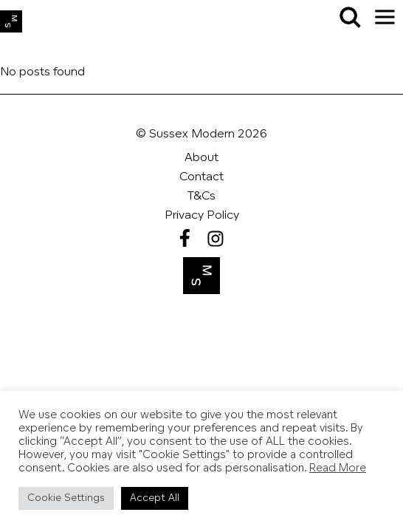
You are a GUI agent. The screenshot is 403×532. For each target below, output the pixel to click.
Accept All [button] (155, 498)
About (201, 158)
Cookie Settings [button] (66, 498)
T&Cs (201, 197)
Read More (338, 469)
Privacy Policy (202, 216)
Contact (201, 177)
